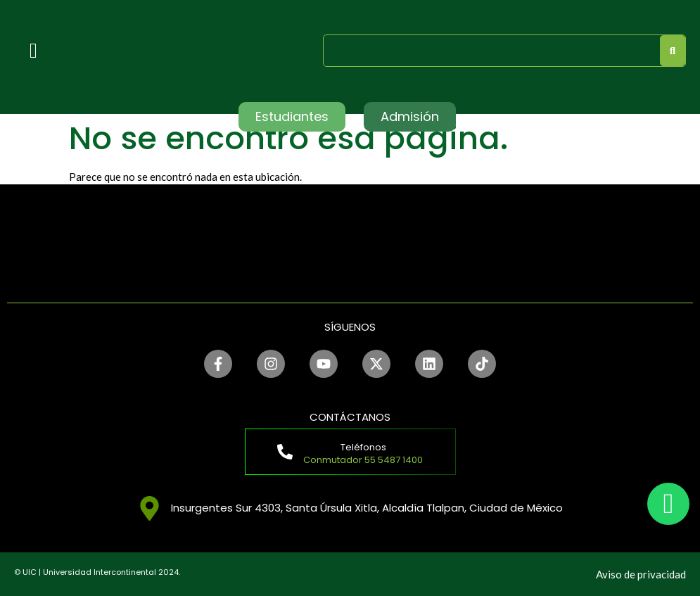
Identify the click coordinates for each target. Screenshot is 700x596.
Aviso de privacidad (641, 574)
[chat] (668, 504)
